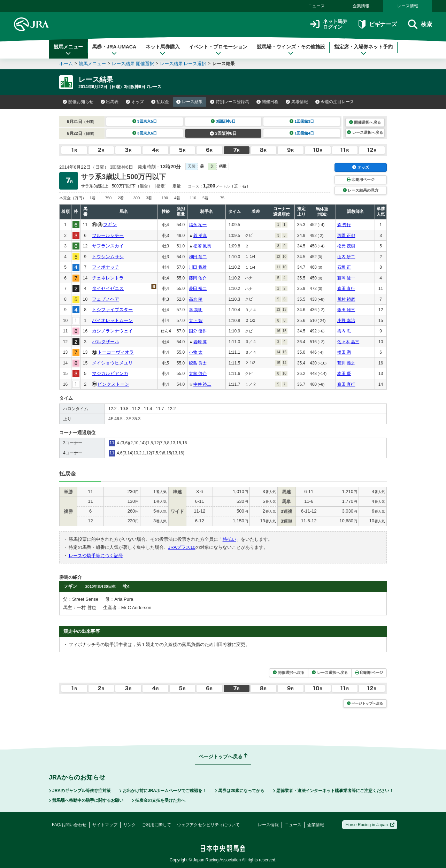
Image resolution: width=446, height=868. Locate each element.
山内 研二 (346, 257)
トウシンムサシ (108, 257)
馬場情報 (297, 102)
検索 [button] (420, 24)
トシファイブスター (112, 310)
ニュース (316, 6)
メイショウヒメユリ (112, 363)
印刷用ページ (361, 179)
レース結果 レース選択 (183, 64)
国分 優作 (198, 331)
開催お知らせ (78, 102)
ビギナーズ (378, 24)
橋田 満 (344, 352)
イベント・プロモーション (218, 50)
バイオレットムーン (112, 320)
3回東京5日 (145, 121)
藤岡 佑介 (198, 278)
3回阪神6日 (223, 133)
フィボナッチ (106, 267)
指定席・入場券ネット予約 (363, 50)
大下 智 (196, 321)
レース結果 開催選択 (133, 64)
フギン (110, 225)
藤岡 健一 (346, 278)
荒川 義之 (346, 363)
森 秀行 (344, 225)
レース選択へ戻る (365, 132)
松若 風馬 (202, 246)
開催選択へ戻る (365, 122)
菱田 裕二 (198, 289)
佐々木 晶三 (348, 342)
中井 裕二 (202, 384)
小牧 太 (196, 352)
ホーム (66, 64)
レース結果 (190, 102)
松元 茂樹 (346, 246)
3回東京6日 (145, 133)
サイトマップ (105, 825)
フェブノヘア (106, 299)
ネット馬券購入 (163, 50)
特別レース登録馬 (230, 102)
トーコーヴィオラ (116, 352)
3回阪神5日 (223, 121)
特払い (229, 539)
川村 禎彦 (346, 299)
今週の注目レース (335, 102)
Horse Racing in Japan (370, 825)
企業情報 (361, 6)
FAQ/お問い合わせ (69, 825)
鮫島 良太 (198, 363)
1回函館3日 (302, 121)
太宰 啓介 (198, 374)
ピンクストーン (113, 384)
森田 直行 (346, 289)
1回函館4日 (302, 133)
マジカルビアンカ (110, 373)
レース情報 (408, 6)
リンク (130, 825)
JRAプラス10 (182, 547)
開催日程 (268, 102)
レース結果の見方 (361, 190)
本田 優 (344, 374)
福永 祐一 (198, 225)
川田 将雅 (198, 267)
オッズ (135, 102)
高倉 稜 (196, 299)
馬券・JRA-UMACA (114, 50)
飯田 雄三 (346, 310)
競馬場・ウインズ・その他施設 (291, 50)
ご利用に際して (156, 825)
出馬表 (110, 102)
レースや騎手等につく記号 (96, 556)
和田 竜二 (198, 257)
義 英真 (200, 236)
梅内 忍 (344, 331)
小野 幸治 (346, 321)
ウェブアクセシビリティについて (208, 825)
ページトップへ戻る (365, 703)
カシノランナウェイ (112, 331)
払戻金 (160, 102)
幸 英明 (196, 310)
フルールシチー (108, 235)
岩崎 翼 (200, 342)
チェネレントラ (108, 278)
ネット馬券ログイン (329, 24)
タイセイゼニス (108, 288)
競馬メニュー (68, 50)
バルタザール (106, 342)
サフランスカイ (108, 246)
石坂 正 (344, 267)
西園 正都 (346, 236)
